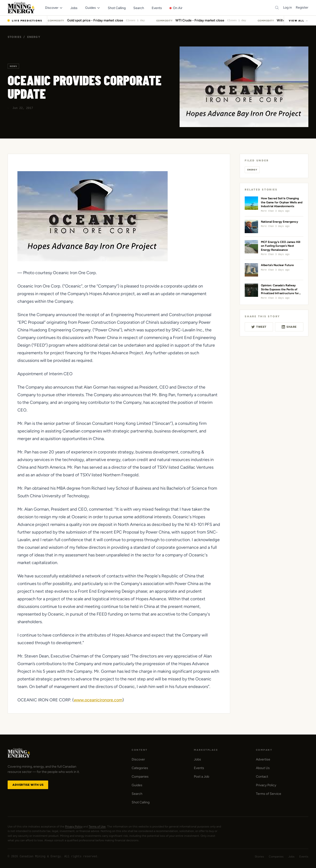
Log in (288, 8)
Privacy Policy (266, 785)
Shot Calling (141, 802)
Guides (137, 785)
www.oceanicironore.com (98, 700)
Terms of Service (269, 794)
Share (289, 327)
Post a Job (202, 777)
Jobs (197, 759)
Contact (262, 777)
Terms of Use (97, 827)
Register (302, 8)
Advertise (263, 759)
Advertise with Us (28, 785)
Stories (15, 37)
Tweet (259, 327)
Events (199, 768)
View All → (299, 21)
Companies (140, 777)
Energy (34, 37)
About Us (263, 768)
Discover (138, 759)
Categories (140, 768)
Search (137, 794)
